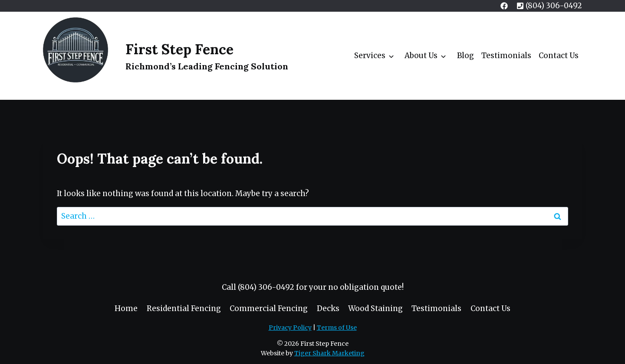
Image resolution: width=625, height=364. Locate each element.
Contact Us (559, 56)
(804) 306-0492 (266, 287)
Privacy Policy (290, 328)
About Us (421, 56)
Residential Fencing (184, 308)
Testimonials (506, 56)
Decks (328, 308)
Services (370, 56)
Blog (465, 56)
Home (126, 308)
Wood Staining (375, 308)
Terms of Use (337, 328)
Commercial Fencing (269, 308)
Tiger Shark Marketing (329, 353)
